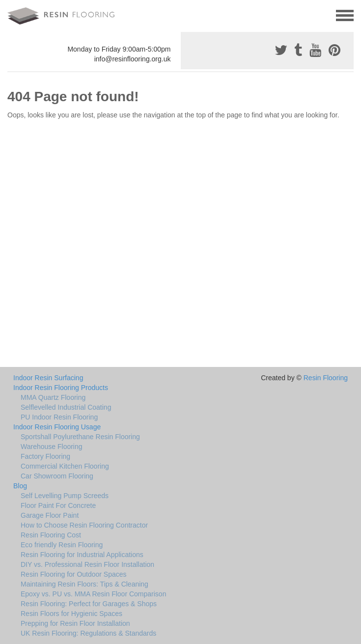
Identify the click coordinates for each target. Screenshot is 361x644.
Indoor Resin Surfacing (48, 378)
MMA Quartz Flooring (53, 397)
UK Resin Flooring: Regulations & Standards (88, 633)
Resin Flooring (326, 378)
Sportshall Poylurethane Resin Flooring (80, 437)
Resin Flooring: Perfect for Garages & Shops (89, 604)
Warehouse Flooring (52, 447)
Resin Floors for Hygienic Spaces (71, 614)
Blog (20, 486)
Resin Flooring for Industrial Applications (82, 555)
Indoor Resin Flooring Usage (57, 427)
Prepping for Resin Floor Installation (75, 623)
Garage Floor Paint (50, 515)
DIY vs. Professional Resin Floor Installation (87, 564)
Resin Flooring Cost (51, 535)
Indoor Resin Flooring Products (61, 388)
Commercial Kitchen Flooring (65, 466)
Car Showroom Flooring (57, 476)
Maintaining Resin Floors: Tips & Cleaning (84, 584)
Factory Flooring (45, 456)
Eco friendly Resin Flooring (62, 545)
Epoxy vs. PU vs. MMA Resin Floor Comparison (93, 594)
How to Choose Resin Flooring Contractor (84, 525)
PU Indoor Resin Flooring (59, 417)
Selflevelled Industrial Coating (66, 407)
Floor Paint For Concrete (58, 505)
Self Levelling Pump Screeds (65, 496)
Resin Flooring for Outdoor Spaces (74, 574)
